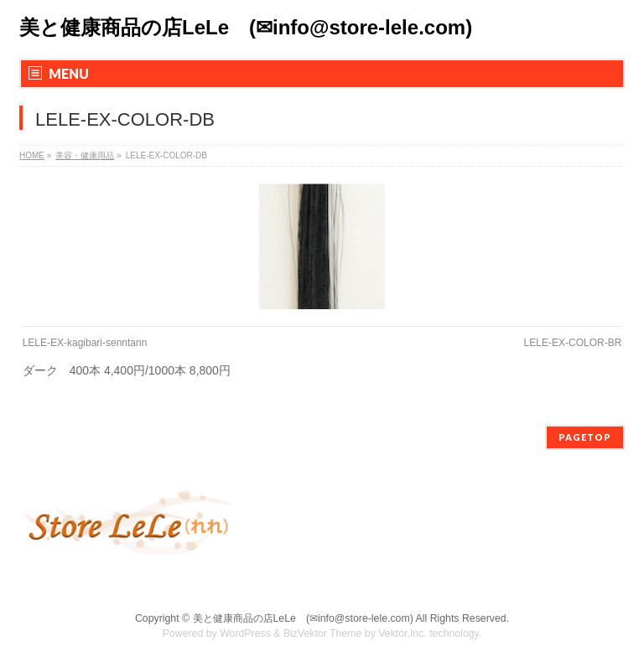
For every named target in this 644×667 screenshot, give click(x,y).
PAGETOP (585, 437)
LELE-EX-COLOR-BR (573, 343)
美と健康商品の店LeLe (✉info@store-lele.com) (246, 27)
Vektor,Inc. (402, 633)
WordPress (245, 633)
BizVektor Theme (323, 633)
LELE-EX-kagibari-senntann (85, 343)
